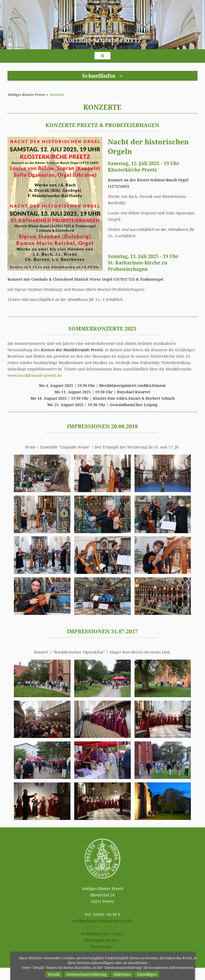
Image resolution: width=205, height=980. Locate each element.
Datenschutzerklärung (87, 974)
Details (54, 974)
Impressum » (102, 947)
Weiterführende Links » (102, 934)
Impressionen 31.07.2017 (102, 631)
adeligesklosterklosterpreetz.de (102, 921)
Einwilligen (147, 974)
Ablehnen (122, 974)
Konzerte (57, 95)
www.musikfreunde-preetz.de (35, 375)
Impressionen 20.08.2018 (102, 426)
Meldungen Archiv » (102, 940)
